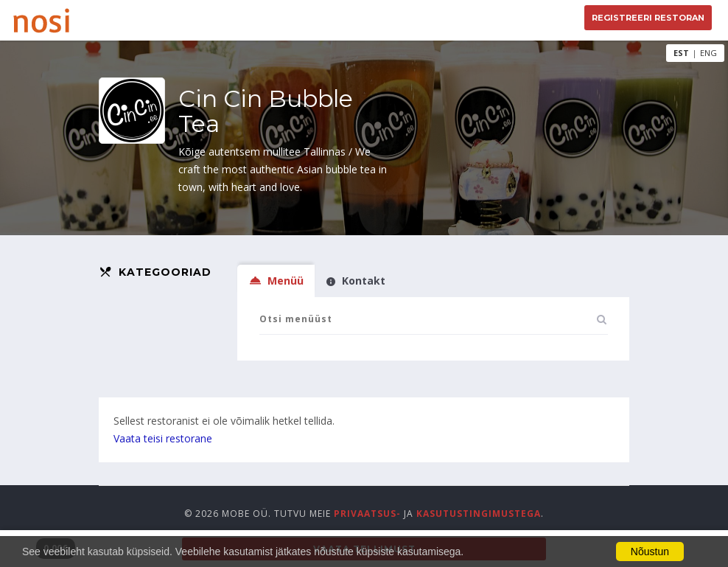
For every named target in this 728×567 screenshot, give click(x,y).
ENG (708, 53)
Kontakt (356, 281)
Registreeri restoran (648, 18)
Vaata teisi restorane (163, 438)
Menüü (276, 281)
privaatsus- (367, 514)
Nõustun (650, 552)
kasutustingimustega (479, 514)
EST (681, 53)
